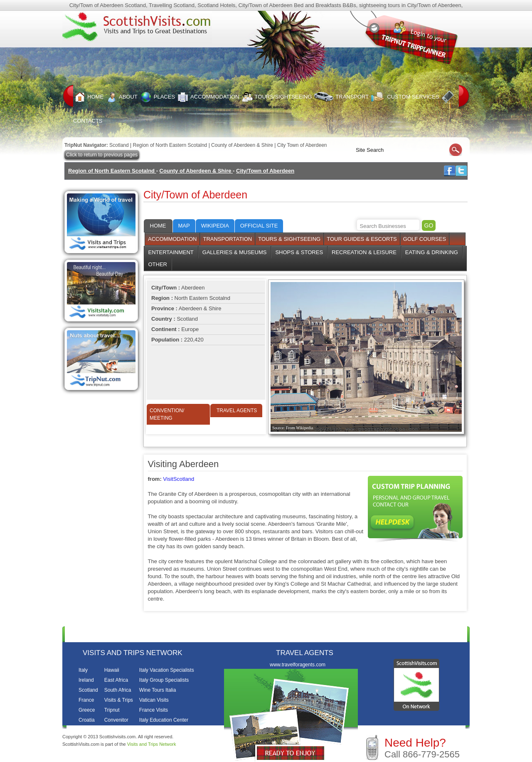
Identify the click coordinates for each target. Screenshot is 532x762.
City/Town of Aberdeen (265, 171)
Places (158, 97)
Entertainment (171, 252)
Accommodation (208, 97)
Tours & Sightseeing (289, 239)
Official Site (259, 226)
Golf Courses (425, 239)
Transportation (227, 239)
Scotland (119, 145)
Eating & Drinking (432, 252)
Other (158, 264)
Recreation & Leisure (364, 252)
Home (89, 97)
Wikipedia (215, 226)
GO (429, 225)
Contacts (409, 634)
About (122, 97)
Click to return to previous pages (102, 155)
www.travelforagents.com (298, 665)
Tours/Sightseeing (277, 97)
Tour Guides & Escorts (362, 239)
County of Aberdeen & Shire (243, 145)
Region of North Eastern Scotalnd (171, 145)
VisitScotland (179, 479)
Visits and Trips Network (152, 744)
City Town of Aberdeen (302, 145)
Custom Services (405, 97)
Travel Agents (237, 411)
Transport (341, 97)
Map (184, 226)
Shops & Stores (299, 252)
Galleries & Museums (235, 252)
